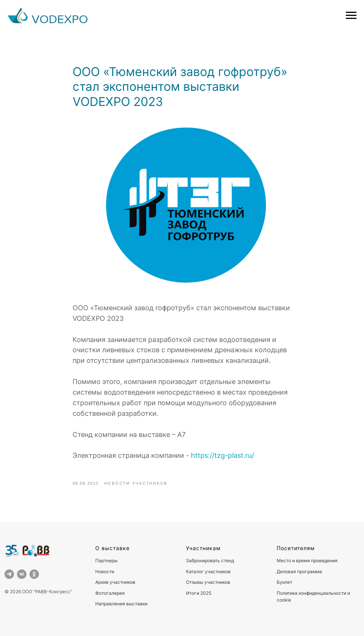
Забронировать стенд (210, 561)
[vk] (22, 574)
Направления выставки (121, 604)
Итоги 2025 (199, 593)
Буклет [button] (284, 582)
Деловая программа (299, 571)
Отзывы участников (208, 582)
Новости (105, 571)
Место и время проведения (307, 561)
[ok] (34, 574)
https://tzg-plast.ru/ (222, 455)
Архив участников (115, 582)
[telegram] (9, 574)
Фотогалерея (110, 593)
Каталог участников (208, 571)
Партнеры (106, 561)
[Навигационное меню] (351, 16)
